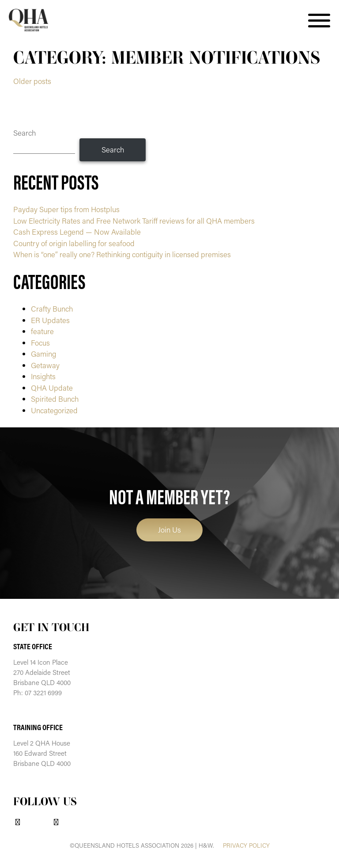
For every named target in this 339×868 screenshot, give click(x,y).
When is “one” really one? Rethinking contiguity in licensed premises (122, 254)
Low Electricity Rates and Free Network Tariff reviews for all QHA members (135, 221)
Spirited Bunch (55, 399)
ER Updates (50, 320)
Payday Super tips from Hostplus (66, 209)
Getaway (45, 365)
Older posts (32, 81)
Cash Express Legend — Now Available (77, 232)
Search (24, 133)
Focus (40, 343)
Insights (43, 376)
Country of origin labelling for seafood (74, 243)
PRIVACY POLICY (246, 845)
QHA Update (52, 388)
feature (42, 331)
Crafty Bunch (52, 308)
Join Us (169, 529)
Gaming (43, 354)
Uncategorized (54, 410)
